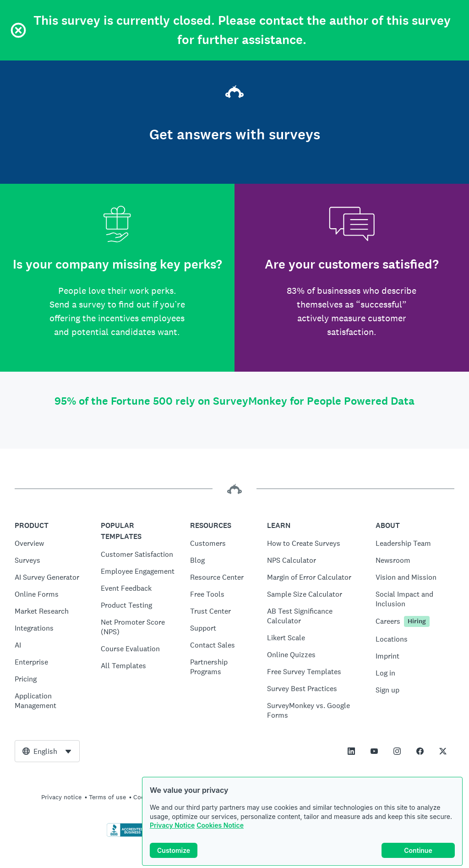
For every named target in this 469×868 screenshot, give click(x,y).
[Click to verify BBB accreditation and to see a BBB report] (126, 835)
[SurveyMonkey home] (234, 93)
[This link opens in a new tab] (351, 751)
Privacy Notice (172, 830)
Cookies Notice (220, 830)
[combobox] (47, 751)
